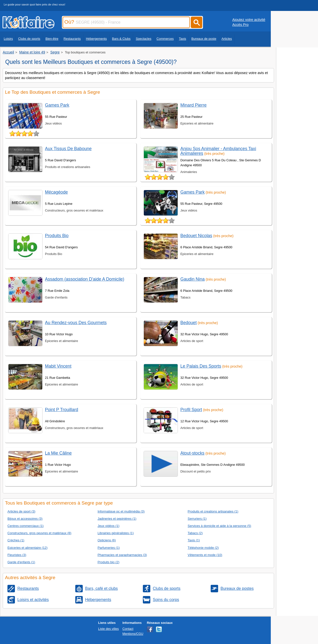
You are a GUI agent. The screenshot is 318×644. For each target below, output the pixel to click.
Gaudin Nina (193, 279)
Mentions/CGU (133, 634)
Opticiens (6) (107, 540)
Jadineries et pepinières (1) (117, 519)
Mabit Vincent (58, 366)
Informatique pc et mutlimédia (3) (121, 511)
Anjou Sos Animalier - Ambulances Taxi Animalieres (218, 151)
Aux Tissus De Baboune (68, 149)
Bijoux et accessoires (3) (25, 519)
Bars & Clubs (121, 39)
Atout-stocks (192, 453)
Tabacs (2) (195, 533)
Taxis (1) (194, 540)
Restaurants (72, 39)
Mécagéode (56, 192)
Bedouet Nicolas (196, 236)
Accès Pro (240, 25)
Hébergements (96, 39)
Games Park (57, 105)
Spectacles (143, 39)
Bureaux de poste (204, 39)
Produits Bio (57, 236)
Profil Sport (191, 410)
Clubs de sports (29, 39)
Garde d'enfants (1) (21, 562)
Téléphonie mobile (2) (203, 548)
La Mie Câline (58, 453)
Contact (128, 629)
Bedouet (189, 323)
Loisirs (8, 39)
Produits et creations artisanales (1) (213, 511)
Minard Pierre (194, 105)
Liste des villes (108, 629)
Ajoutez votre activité (249, 20)
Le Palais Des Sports (201, 366)
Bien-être (52, 39)
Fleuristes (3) (17, 555)
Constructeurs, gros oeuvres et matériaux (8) (39, 533)
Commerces (165, 39)
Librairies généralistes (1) (116, 533)
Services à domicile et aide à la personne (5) (219, 526)
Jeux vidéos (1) (109, 526)
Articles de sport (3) (21, 511)
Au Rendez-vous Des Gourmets (76, 323)
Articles (227, 39)
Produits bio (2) (109, 562)
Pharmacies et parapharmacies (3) (122, 555)
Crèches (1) (16, 540)
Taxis (182, 39)
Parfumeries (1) (109, 548)
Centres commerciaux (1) (25, 526)
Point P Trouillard (62, 410)
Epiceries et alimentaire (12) (27, 548)
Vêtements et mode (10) (205, 555)
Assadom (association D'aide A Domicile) (85, 279)
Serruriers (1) (197, 519)
